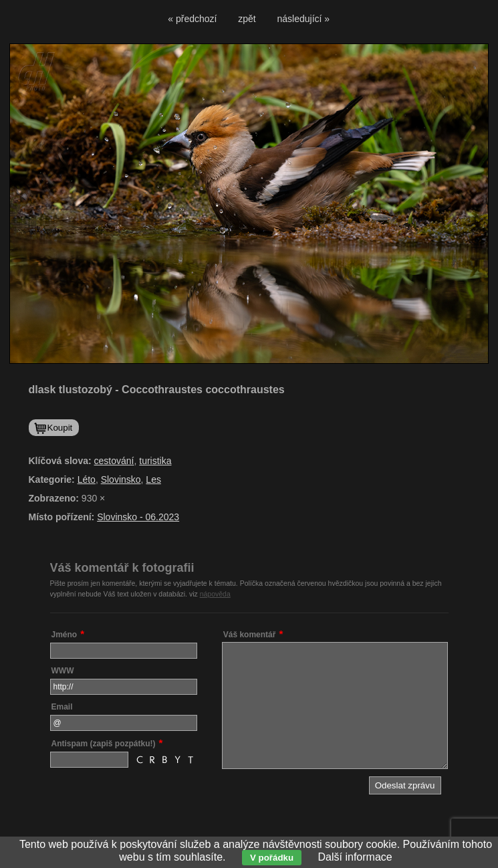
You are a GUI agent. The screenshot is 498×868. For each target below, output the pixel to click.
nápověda (215, 594)
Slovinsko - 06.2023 (138, 517)
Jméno (65, 635)
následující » (304, 19)
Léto (87, 479)
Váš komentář (250, 635)
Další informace (355, 857)
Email (62, 707)
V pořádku (272, 858)
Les (153, 479)
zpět (247, 19)
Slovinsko (121, 479)
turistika (155, 461)
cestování (114, 461)
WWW (63, 671)
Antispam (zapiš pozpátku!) (104, 744)
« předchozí (192, 19)
